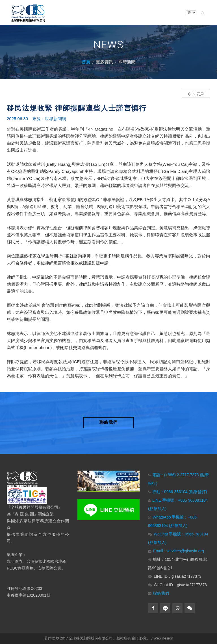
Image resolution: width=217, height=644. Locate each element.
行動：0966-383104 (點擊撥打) (180, 492)
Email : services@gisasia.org (179, 551)
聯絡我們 (161, 593)
